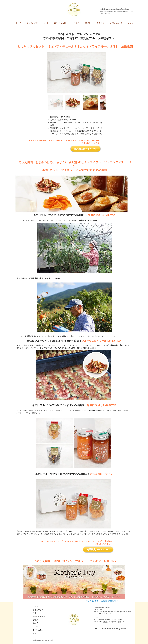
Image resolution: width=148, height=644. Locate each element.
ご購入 (36, 620)
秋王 (35, 613)
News (35, 633)
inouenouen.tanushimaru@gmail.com (117, 9)
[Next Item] (102, 72)
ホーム (36, 606)
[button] (116, 4)
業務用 (36, 623)
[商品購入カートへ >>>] (86, 149)
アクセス (36, 627)
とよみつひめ (38, 610)
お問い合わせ (38, 630)
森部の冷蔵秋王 (39, 616)
